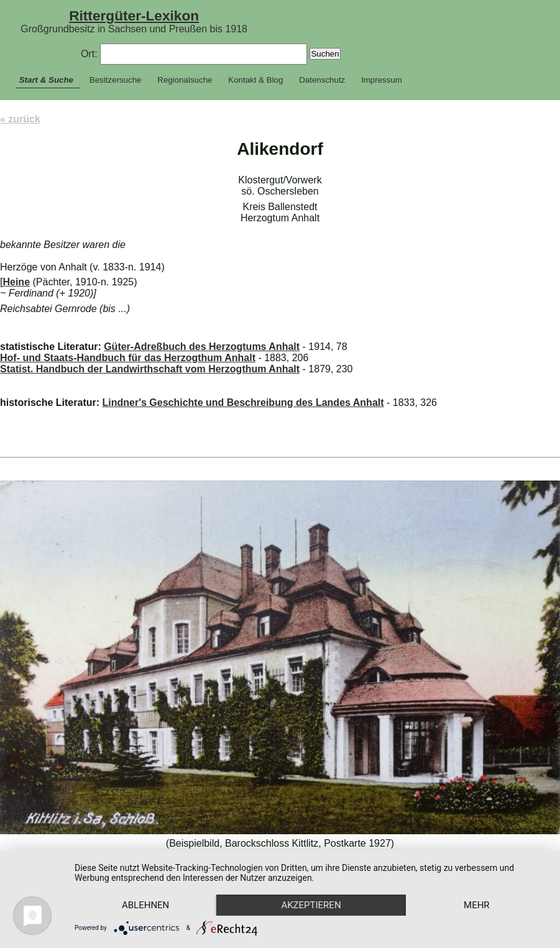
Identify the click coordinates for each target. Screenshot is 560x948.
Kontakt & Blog (255, 80)
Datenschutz (322, 80)
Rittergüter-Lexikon (134, 16)
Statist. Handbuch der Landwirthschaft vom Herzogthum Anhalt (150, 369)
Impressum (382, 80)
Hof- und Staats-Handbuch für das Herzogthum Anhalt (128, 358)
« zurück (20, 119)
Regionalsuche (185, 80)
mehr (477, 905)
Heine (16, 282)
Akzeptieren (311, 905)
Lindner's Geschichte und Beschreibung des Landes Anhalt (243, 403)
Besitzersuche (116, 80)
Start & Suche (46, 80)
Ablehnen (145, 905)
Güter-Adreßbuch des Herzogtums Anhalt (202, 347)
